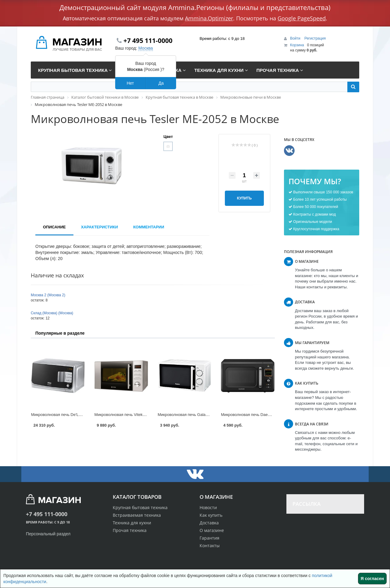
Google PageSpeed (302, 18)
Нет (130, 83)
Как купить (211, 515)
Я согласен (372, 579)
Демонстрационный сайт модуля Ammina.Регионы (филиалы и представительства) (195, 7)
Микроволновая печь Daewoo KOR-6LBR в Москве (267, 415)
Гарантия (209, 538)
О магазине (212, 530)
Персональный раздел (48, 534)
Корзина (297, 45)
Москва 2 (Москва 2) (48, 295)
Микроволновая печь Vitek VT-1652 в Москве (136, 415)
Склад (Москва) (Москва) (52, 313)
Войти (296, 38)
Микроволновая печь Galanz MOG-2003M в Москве (205, 415)
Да (161, 83)
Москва (146, 48)
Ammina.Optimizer (209, 18)
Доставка (209, 523)
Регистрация (315, 38)
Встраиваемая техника (137, 515)
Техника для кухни (132, 523)
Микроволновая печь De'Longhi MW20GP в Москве (78, 415)
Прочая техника (130, 530)
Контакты (210, 546)
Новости (208, 507)
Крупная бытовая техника (140, 507)
